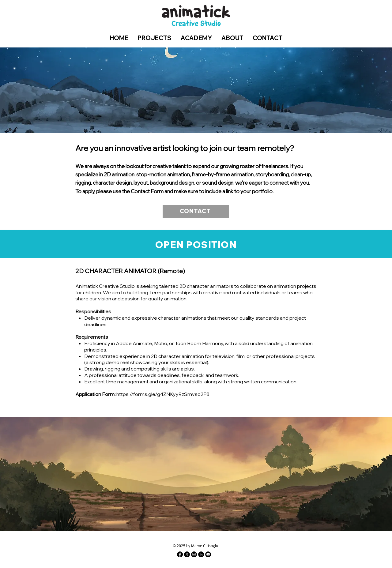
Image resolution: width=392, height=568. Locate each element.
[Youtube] (208, 554)
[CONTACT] (196, 211)
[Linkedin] (201, 554)
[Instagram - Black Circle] (194, 554)
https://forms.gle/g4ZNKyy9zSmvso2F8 (163, 394)
